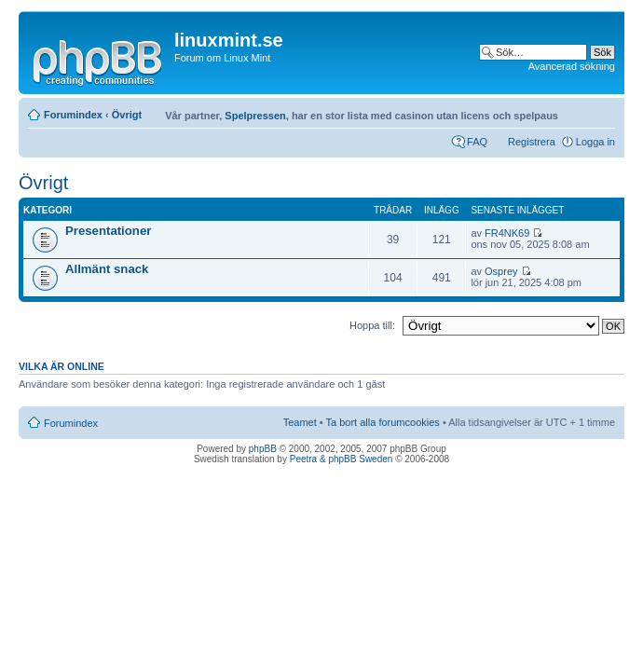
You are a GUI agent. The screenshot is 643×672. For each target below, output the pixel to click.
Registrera (532, 142)
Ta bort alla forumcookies (383, 422)
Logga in (595, 142)
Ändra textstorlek (602, 111)
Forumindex (73, 115)
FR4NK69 (507, 233)
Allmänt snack (107, 269)
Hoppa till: (372, 325)
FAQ (477, 142)
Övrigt (127, 115)
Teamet (300, 422)
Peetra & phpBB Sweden (342, 459)
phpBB (263, 449)
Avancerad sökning (572, 66)
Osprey (501, 271)
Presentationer (108, 231)
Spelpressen (255, 116)
